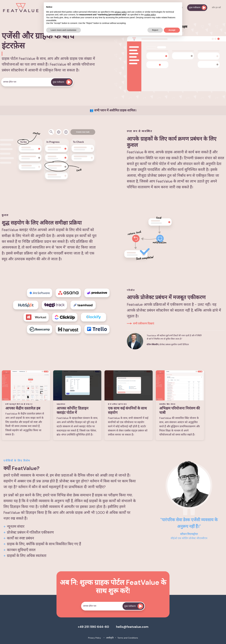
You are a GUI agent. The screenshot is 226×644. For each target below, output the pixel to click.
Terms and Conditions (128, 638)
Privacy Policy (94, 638)
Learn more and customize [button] (63, 30)
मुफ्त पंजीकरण (198, 8)
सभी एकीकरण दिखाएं (144, 324)
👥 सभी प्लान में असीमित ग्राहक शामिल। (113, 110)
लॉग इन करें (216, 8)
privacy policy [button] (121, 12)
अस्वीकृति (110, 638)
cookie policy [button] (150, 15)
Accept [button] (172, 30)
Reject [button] (155, 30)
